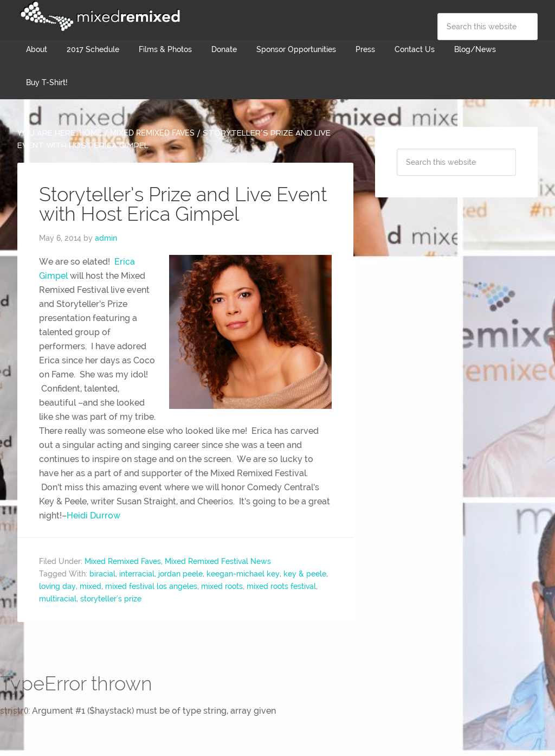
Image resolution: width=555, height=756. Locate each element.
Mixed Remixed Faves (123, 561)
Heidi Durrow (93, 515)
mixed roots (222, 586)
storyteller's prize (111, 599)
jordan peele (180, 574)
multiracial (58, 599)
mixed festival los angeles (151, 586)
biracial (102, 574)
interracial (137, 574)
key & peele (305, 574)
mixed (91, 586)
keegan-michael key (243, 574)
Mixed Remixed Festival (99, 16)
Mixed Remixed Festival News (218, 561)
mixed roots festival (281, 586)
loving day (57, 586)
